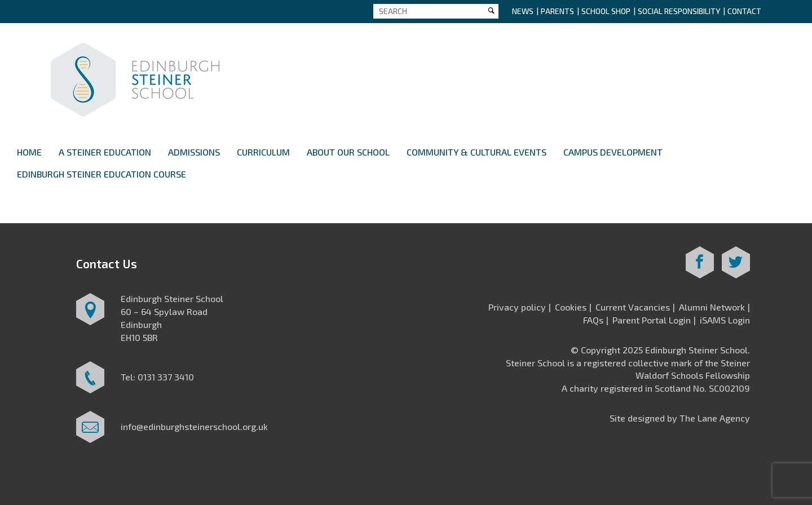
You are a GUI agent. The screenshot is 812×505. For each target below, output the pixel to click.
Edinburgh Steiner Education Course (101, 174)
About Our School (348, 152)
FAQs (593, 320)
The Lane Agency (715, 418)
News (523, 11)
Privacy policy (517, 307)
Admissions (194, 152)
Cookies (571, 307)
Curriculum (263, 152)
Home (29, 152)
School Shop (606, 11)
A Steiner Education (105, 152)
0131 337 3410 (166, 377)
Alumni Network (712, 307)
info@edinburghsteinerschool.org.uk (194, 426)
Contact (744, 11)
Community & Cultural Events (476, 152)
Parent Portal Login (652, 320)
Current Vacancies (633, 307)
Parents (557, 11)
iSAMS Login (725, 320)
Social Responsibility (679, 11)
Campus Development (613, 152)
